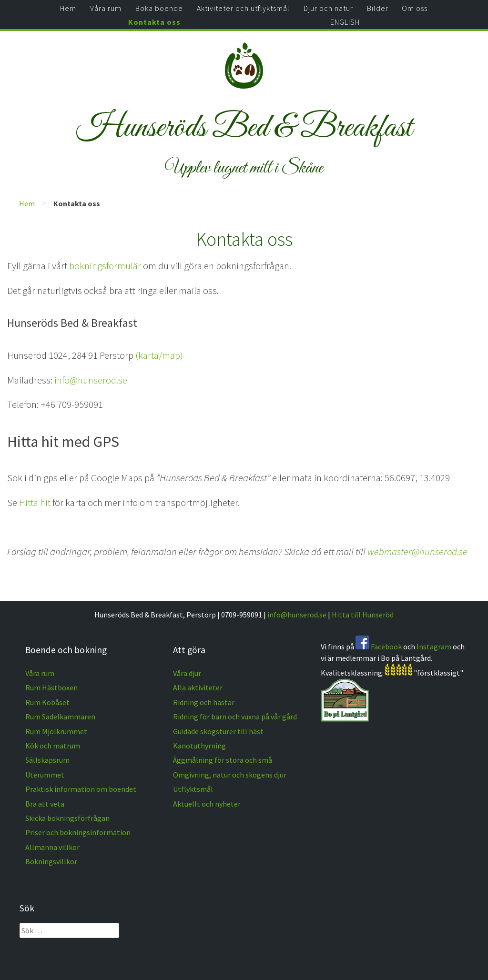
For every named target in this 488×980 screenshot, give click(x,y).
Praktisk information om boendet (81, 789)
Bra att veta (45, 804)
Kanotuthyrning (199, 746)
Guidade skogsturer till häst (218, 731)
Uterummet (45, 775)
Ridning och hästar (204, 702)
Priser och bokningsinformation (78, 832)
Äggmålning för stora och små (223, 760)
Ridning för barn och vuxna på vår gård (235, 717)
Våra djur (187, 673)
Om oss (415, 8)
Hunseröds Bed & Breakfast (244, 128)
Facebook (386, 647)
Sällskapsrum (47, 760)
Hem (68, 8)
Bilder (378, 8)
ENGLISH (345, 22)
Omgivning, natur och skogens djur (230, 775)
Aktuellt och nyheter (207, 804)
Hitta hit (35, 503)
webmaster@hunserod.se (417, 552)
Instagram (434, 647)
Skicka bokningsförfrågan (67, 818)
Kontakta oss (154, 22)
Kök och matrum (53, 746)
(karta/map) (159, 355)
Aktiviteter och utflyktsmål (243, 8)
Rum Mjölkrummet (56, 731)
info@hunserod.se (91, 380)
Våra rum (106, 8)
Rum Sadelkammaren (60, 717)
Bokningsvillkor (51, 861)
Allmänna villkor (52, 847)
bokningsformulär (105, 266)
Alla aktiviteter (198, 687)
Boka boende (159, 8)
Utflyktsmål (193, 789)
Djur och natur (328, 8)
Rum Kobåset (47, 702)
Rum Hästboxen (51, 687)
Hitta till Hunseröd (363, 615)
